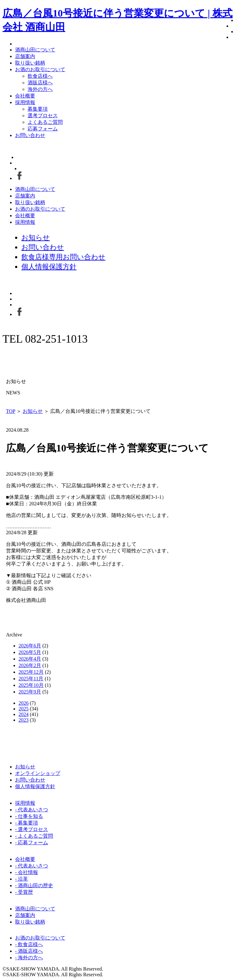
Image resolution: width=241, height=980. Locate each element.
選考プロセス (43, 116)
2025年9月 (30, 692)
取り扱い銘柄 (30, 63)
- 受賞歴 (24, 892)
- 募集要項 (27, 823)
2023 (24, 720)
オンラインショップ (38, 773)
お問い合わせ (30, 135)
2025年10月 (31, 685)
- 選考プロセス (32, 829)
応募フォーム (43, 129)
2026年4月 (30, 659)
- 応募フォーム (32, 843)
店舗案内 (25, 56)
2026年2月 (30, 665)
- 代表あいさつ (32, 810)
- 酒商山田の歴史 (34, 885)
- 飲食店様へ (29, 944)
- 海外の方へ (29, 958)
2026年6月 (30, 646)
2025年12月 (31, 672)
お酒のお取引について (40, 69)
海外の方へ (40, 89)
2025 (24, 709)
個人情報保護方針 (35, 786)
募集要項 (38, 109)
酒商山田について (35, 50)
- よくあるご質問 (34, 836)
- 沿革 (21, 879)
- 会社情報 (27, 872)
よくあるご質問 (45, 122)
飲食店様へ (40, 76)
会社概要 (25, 96)
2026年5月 (30, 652)
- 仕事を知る (29, 816)
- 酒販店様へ (29, 951)
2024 (24, 714)
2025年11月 (31, 679)
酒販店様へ (40, 83)
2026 (24, 703)
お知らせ (33, 411)
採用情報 (25, 102)
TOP (11, 411)
